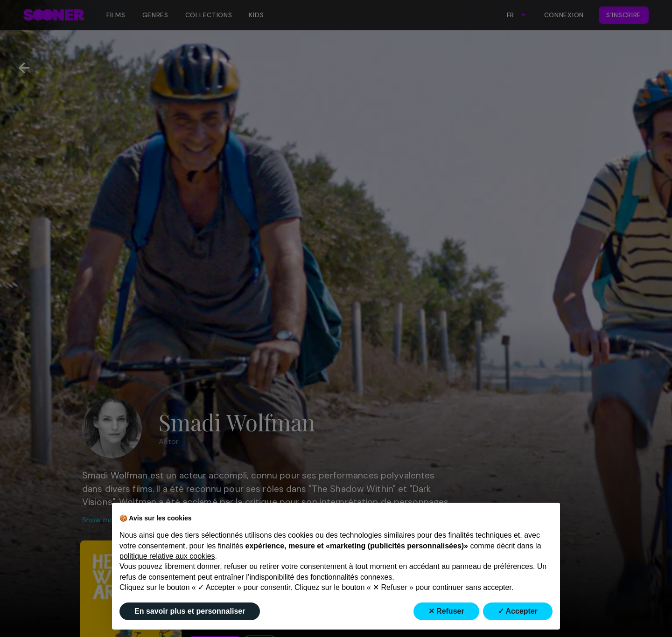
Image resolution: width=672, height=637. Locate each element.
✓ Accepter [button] (518, 611)
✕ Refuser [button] (446, 611)
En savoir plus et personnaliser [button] (190, 611)
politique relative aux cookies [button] (167, 556)
